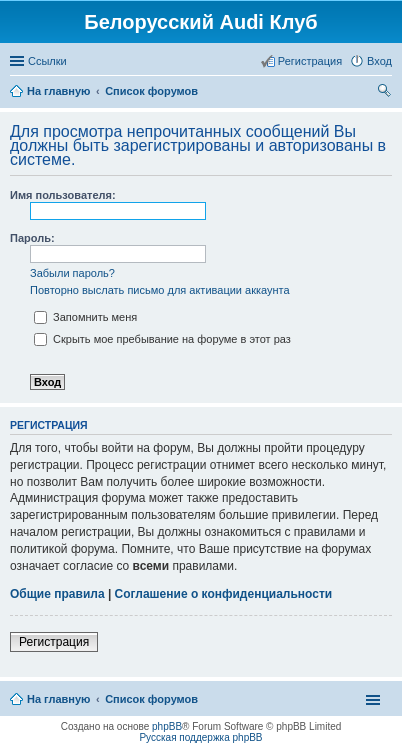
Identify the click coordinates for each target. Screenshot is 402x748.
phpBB (167, 726)
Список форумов (151, 699)
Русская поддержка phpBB (200, 737)
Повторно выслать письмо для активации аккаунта (160, 290)
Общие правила (57, 594)
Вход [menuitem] (379, 61)
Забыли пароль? (72, 273)
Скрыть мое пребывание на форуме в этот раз (162, 339)
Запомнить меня (85, 317)
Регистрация (54, 642)
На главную (58, 699)
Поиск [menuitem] (386, 93)
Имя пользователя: (63, 195)
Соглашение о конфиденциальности (224, 594)
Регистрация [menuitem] (310, 61)
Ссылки (47, 61)
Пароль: (32, 238)
